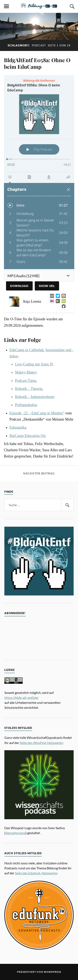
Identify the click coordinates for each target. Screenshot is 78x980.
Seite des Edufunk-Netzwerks (36, 873)
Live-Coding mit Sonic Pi (34, 364)
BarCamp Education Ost (28, 436)
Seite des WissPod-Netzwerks (41, 743)
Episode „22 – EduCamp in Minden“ (37, 413)
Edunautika (18, 427)
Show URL (47, 286)
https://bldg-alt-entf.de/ (22, 697)
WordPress (52, 972)
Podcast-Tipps (25, 381)
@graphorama (15, 833)
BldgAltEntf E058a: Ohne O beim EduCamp (37, 63)
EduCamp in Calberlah (27, 350)
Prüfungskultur (26, 405)
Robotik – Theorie (29, 389)
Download (19, 286)
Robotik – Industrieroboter (35, 397)
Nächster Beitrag (39, 473)
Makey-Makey (26, 372)
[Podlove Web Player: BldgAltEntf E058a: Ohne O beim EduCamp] (39, 172)
